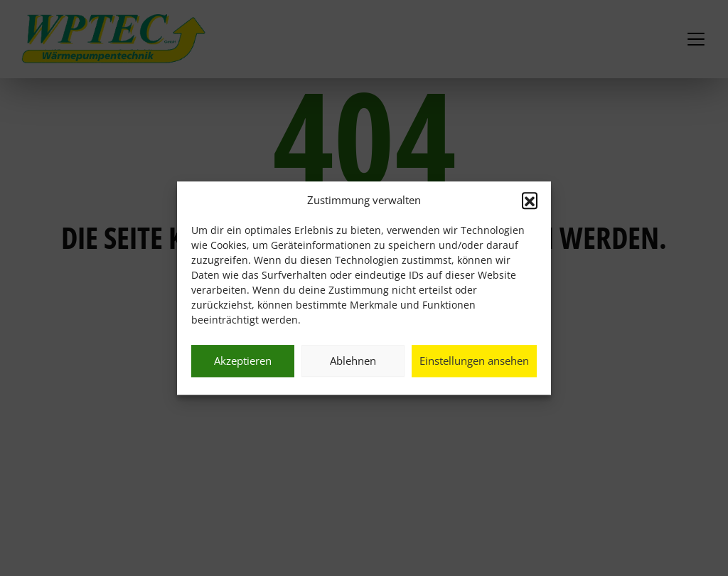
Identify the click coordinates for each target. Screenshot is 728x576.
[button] (530, 201)
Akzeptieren (243, 361)
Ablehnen (353, 361)
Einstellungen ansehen (474, 361)
